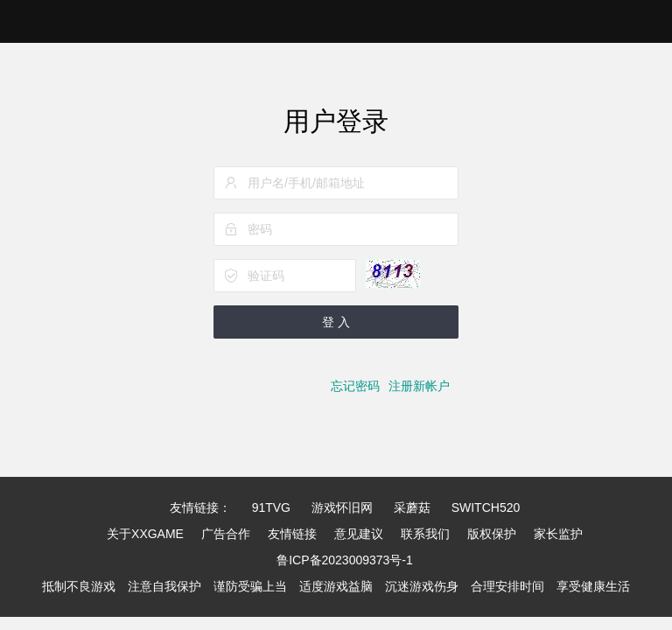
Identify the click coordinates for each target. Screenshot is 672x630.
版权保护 (492, 534)
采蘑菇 (412, 507)
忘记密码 (355, 386)
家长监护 (558, 534)
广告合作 (226, 534)
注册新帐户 (419, 386)
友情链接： (200, 507)
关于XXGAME (145, 534)
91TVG (271, 507)
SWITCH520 (486, 507)
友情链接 (292, 534)
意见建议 (359, 534)
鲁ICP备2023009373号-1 (345, 560)
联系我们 (425, 534)
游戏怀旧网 (342, 507)
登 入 (336, 322)
